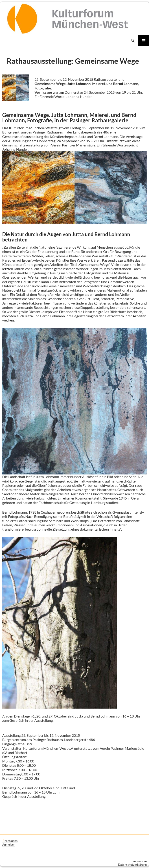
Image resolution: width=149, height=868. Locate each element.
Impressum (140, 861)
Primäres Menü (144, 41)
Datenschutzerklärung (132, 865)
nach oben (11, 841)
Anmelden (9, 845)
